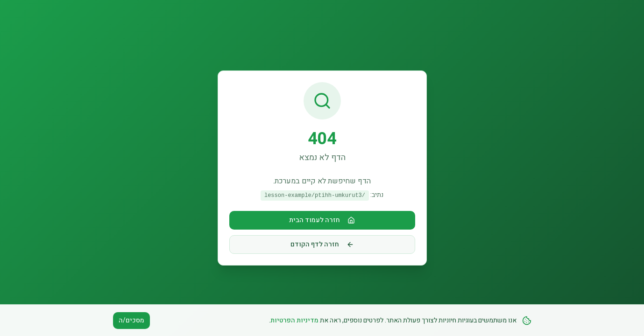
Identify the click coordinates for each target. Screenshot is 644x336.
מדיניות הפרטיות (294, 323)
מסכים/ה (131, 323)
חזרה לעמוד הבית (322, 220)
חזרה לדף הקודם (322, 244)
